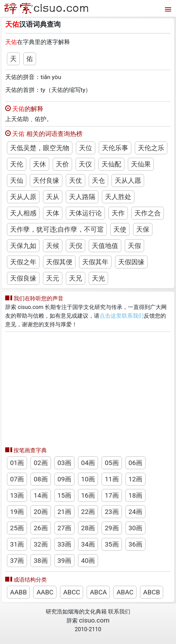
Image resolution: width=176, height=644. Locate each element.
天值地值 (105, 246)
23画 (112, 512)
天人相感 (23, 213)
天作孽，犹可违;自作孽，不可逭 (57, 229)
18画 (135, 495)
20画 (41, 512)
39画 (64, 561)
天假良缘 (23, 278)
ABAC (125, 592)
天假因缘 (131, 262)
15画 (64, 495)
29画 (112, 528)
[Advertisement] (88, 387)
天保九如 (23, 246)
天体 (53, 213)
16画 (88, 495)
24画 (135, 512)
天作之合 (148, 213)
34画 (88, 544)
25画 (17, 528)
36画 (135, 544)
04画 (88, 463)
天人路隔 (82, 197)
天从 (53, 197)
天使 (120, 229)
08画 (41, 479)
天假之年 (23, 262)
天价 (62, 164)
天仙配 (111, 164)
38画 (41, 561)
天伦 (17, 164)
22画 (88, 512)
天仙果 (141, 164)
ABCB (151, 592)
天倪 (76, 246)
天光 (98, 278)
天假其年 (95, 262)
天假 (134, 246)
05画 (112, 463)
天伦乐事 (115, 148)
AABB (18, 592)
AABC (45, 592)
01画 (17, 463)
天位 (86, 148)
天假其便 (59, 262)
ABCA (98, 592)
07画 (17, 479)
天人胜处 (118, 197)
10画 (88, 479)
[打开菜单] (167, 8)
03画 (64, 463)
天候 (53, 246)
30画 (135, 528)
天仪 (85, 164)
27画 (64, 528)
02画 (41, 463)
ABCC (72, 592)
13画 (17, 495)
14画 (41, 495)
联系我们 (119, 612)
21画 (64, 512)
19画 (17, 512)
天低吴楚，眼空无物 (40, 148)
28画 (88, 528)
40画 (88, 561)
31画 (17, 544)
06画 (135, 463)
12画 (135, 479)
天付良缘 (46, 181)
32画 (41, 544)
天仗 (76, 181)
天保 (143, 229)
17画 (112, 495)
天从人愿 (128, 181)
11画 (112, 479)
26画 (41, 528)
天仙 (17, 181)
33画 (64, 544)
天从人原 (23, 197)
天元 (53, 278)
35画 (112, 544)
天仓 (98, 181)
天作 (118, 213)
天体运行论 (85, 213)
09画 (64, 479)
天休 (39, 164)
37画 (17, 561)
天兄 (76, 278)
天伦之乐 (151, 148)
